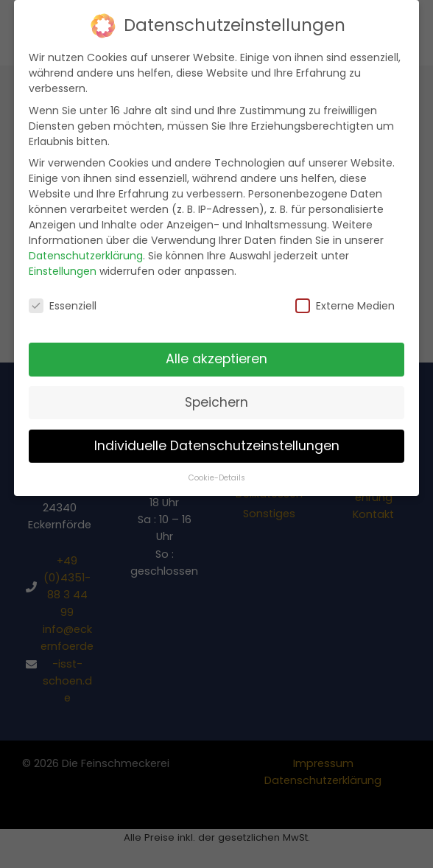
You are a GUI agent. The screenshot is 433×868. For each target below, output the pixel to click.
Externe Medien (345, 294)
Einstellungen (63, 259)
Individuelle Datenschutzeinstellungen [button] (217, 433)
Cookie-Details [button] (217, 465)
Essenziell (63, 294)
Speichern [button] (216, 390)
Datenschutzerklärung (86, 243)
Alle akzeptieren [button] (216, 346)
